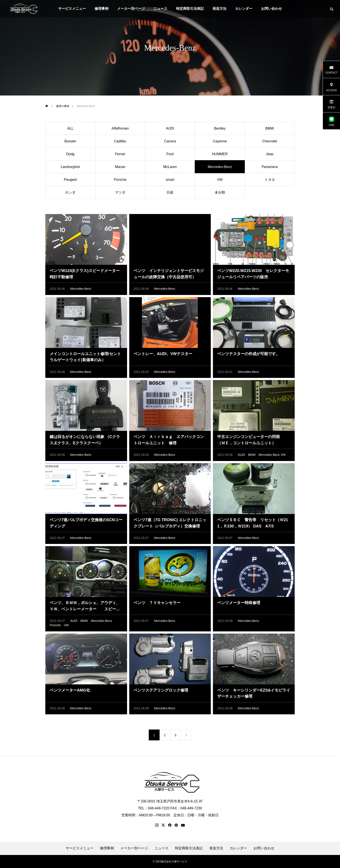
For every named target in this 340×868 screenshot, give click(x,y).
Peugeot (70, 180)
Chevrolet (270, 142)
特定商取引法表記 (190, 9)
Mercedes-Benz (81, 289)
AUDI (170, 129)
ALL (70, 129)
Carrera (170, 142)
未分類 (220, 193)
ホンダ (70, 193)
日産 (170, 193)
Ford (170, 154)
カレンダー (244, 9)
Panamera (270, 167)
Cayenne (220, 142)
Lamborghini (70, 167)
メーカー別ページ (131, 9)
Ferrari (120, 154)
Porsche (120, 180)
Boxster (70, 142)
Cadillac (120, 142)
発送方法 (219, 9)
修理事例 (101, 9)
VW (220, 180)
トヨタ (270, 180)
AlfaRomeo (120, 129)
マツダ (120, 193)
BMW (270, 129)
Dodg (70, 154)
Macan (120, 167)
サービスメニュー (72, 9)
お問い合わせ (271, 9)
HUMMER (220, 154)
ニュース (160, 9)
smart (170, 180)
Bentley (220, 129)
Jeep (270, 154)
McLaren (170, 167)
